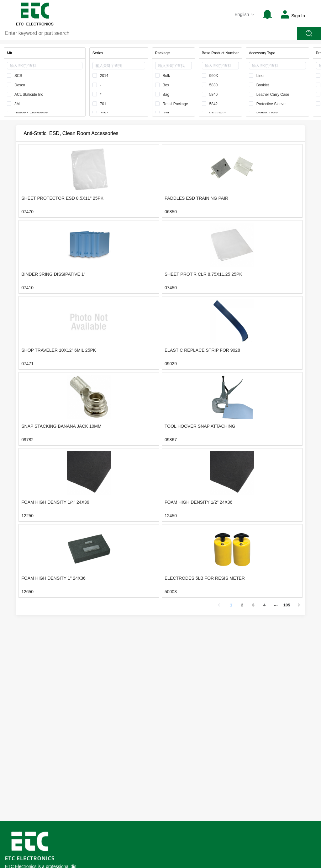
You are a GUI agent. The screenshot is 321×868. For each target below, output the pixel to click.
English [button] (245, 14)
